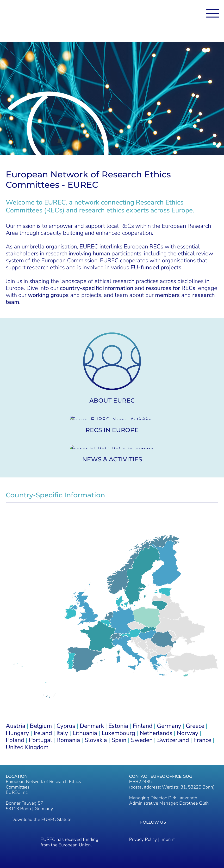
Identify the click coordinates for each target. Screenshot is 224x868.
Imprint (168, 839)
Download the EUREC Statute (41, 820)
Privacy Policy (143, 839)
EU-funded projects (156, 267)
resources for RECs (171, 288)
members (167, 295)
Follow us (153, 822)
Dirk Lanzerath (183, 798)
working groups (48, 295)
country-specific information (97, 288)
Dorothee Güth (194, 803)
